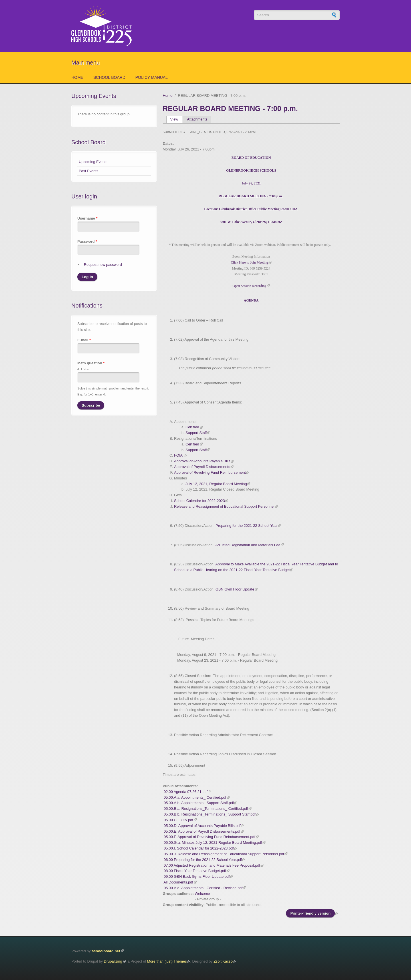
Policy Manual (151, 77)
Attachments (197, 119)
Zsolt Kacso (223, 961)
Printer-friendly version (310, 913)
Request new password (103, 265)
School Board (109, 77)
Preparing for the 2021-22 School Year (247, 526)
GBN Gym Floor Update (235, 589)
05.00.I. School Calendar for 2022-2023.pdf (199, 848)
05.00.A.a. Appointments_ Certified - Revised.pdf (203, 888)
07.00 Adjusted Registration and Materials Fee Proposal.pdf (212, 865)
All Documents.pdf (178, 882)
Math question (91, 363)
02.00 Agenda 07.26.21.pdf (186, 792)
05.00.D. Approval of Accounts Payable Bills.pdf (202, 826)
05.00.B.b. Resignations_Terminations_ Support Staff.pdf (210, 814)
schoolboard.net (106, 951)
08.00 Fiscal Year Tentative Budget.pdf (195, 871)
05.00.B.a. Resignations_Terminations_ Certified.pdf (206, 809)
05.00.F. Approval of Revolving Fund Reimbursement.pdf (210, 837)
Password (87, 241)
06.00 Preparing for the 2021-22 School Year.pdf (203, 860)
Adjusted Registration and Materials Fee (248, 545)
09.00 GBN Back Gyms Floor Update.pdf (197, 876)
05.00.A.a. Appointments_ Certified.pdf (195, 797)
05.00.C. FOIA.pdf (179, 820)
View (176, 119)
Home (77, 77)
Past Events (88, 171)
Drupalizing (113, 961)
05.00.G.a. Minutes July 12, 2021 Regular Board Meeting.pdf (213, 843)
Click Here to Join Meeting (250, 262)
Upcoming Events (93, 162)
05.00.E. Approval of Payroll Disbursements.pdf (202, 831)
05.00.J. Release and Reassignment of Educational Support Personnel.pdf (224, 854)
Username (87, 218)
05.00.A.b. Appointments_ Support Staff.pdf (199, 803)
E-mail (84, 340)
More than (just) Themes (167, 961)
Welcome (202, 894)
